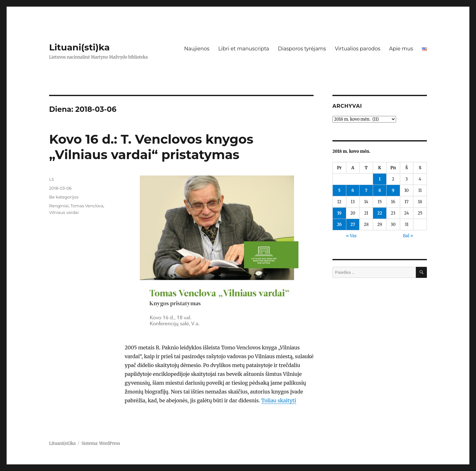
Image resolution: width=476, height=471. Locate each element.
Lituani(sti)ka (79, 47)
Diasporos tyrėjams (302, 49)
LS (52, 179)
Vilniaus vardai (64, 212)
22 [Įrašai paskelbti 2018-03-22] (380, 213)
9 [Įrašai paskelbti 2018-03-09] (393, 190)
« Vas (351, 236)
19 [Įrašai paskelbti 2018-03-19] (339, 213)
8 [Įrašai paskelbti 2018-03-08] (380, 190)
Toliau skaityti (279, 400)
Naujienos (197, 49)
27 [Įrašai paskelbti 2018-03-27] (353, 224)
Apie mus (401, 49)
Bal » (408, 236)
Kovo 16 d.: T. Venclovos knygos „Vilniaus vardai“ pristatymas (151, 147)
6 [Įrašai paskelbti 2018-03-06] (353, 190)
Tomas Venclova (87, 206)
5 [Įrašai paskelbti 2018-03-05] (339, 190)
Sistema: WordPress (101, 443)
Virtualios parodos (358, 49)
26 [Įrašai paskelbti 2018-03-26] (339, 224)
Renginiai (59, 206)
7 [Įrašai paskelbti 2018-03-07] (366, 190)
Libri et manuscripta (244, 49)
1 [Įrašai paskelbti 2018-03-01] (380, 179)
